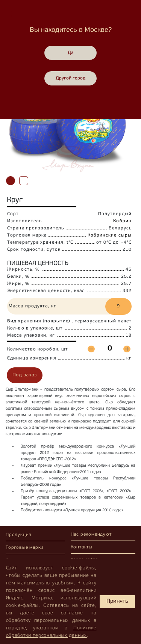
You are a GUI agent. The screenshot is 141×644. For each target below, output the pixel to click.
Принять (117, 601)
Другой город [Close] (70, 78)
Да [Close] (71, 53)
